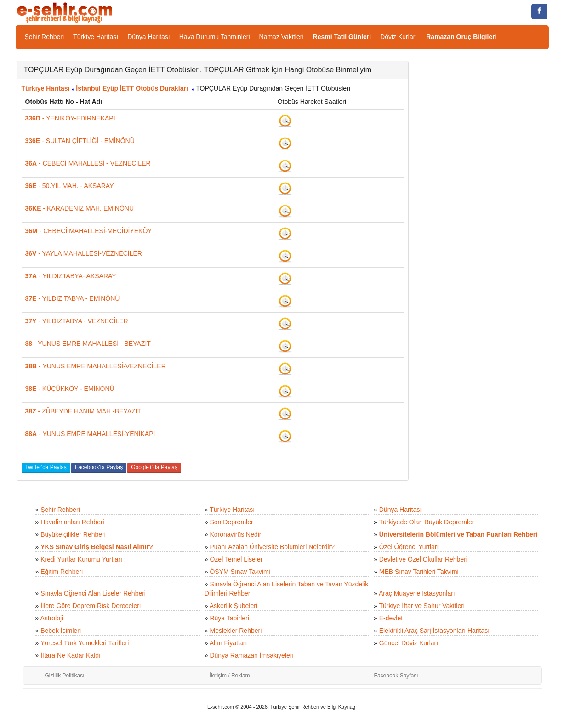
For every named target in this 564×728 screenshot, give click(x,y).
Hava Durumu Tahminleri (215, 37)
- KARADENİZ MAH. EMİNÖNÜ (80, 208)
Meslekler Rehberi (236, 631)
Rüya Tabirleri (229, 618)
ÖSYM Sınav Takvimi (240, 572)
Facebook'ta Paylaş (99, 467)
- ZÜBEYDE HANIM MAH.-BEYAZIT (83, 411)
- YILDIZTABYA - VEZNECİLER (77, 321)
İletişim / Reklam (230, 676)
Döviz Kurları (399, 37)
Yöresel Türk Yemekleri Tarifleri (85, 643)
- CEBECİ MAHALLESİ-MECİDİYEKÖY (89, 231)
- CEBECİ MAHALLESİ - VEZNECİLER (88, 163)
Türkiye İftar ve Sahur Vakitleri (422, 606)
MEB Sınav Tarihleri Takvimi (419, 572)
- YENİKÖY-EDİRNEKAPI (70, 118)
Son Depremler (231, 522)
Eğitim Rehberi (62, 572)
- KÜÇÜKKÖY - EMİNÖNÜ (70, 389)
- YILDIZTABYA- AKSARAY (71, 276)
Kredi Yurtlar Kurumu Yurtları (81, 559)
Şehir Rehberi (45, 37)
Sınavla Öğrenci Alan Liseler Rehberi (93, 593)
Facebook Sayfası (396, 676)
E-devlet (391, 618)
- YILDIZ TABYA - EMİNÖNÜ (73, 298)
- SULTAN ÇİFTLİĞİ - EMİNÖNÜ (80, 141)
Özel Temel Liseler (236, 559)
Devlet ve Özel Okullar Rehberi (423, 559)
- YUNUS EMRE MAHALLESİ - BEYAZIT (88, 344)
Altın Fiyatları (228, 643)
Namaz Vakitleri (282, 37)
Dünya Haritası (149, 37)
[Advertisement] (486, 199)
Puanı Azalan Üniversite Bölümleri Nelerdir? (272, 547)
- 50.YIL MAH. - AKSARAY (70, 186)
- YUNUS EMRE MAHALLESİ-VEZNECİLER (96, 366)
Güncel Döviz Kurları (409, 643)
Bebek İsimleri (61, 631)
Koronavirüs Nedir (235, 534)
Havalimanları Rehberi (72, 522)
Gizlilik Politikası (65, 676)
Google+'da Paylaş (154, 467)
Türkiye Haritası (96, 37)
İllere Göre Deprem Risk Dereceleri (91, 606)
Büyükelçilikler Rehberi (73, 534)
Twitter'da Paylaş (46, 467)
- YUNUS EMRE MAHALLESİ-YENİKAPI (90, 434)
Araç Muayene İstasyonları (417, 593)
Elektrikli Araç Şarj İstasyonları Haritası (434, 631)
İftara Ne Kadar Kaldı (71, 655)
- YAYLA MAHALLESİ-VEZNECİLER (84, 253)
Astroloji (51, 618)
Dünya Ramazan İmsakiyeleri (251, 655)
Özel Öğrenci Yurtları (409, 547)
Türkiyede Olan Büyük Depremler (427, 522)
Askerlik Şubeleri (234, 606)
